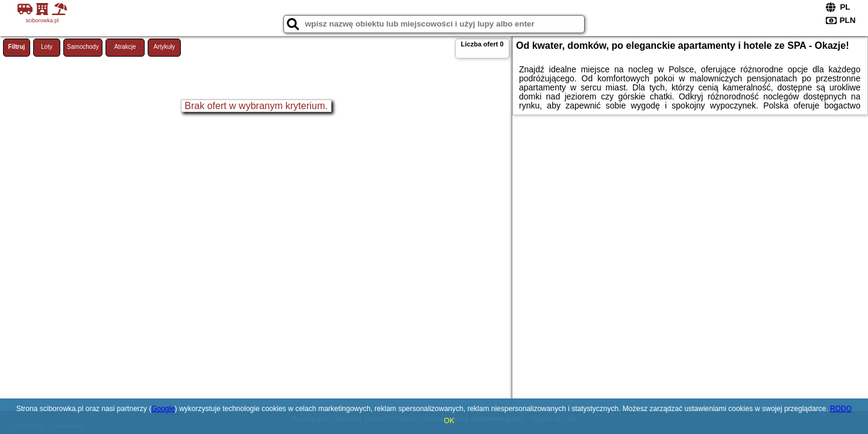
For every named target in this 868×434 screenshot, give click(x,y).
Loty (47, 47)
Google (163, 409)
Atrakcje (125, 47)
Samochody (83, 47)
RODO (841, 409)
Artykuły (165, 47)
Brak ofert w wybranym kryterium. (256, 106)
